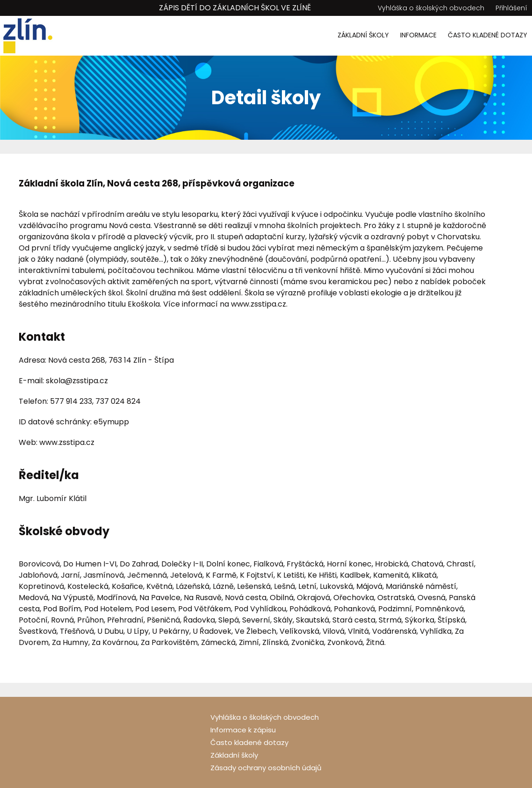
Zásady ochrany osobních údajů (266, 768)
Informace (418, 35)
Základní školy (363, 35)
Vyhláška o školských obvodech (431, 8)
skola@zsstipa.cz (77, 381)
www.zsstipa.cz (259, 304)
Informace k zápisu (243, 730)
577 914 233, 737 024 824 (95, 401)
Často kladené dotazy (488, 35)
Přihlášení (511, 8)
